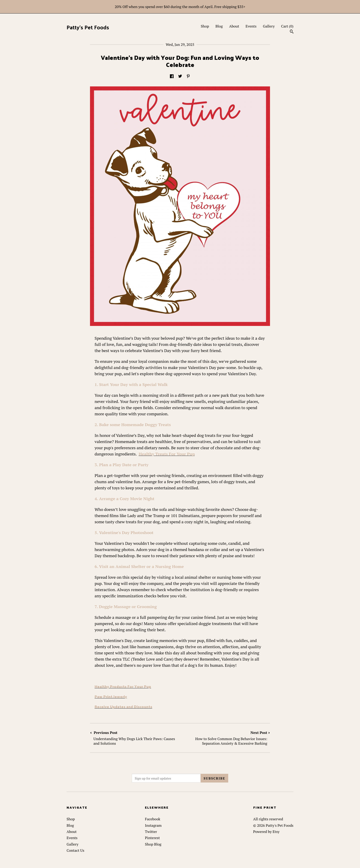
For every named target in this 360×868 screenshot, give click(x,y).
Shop (205, 26)
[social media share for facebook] (172, 77)
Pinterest (152, 838)
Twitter (151, 832)
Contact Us (75, 850)
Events (251, 26)
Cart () (287, 26)
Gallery (269, 26)
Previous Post (135, 738)
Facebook (153, 819)
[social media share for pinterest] (188, 77)
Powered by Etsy (266, 832)
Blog (219, 26)
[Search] (292, 32)
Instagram (153, 825)
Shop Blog (153, 844)
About (234, 26)
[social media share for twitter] (180, 77)
